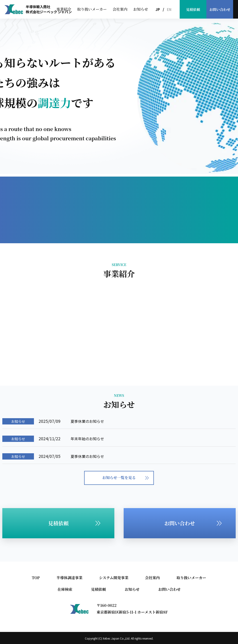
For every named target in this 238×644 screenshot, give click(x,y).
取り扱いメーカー (92, 9)
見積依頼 (193, 9)
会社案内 (120, 9)
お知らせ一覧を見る (126, 478)
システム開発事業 (114, 578)
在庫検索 (65, 589)
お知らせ (141, 9)
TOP (36, 578)
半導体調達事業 (69, 578)
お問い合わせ (220, 9)
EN (169, 9)
